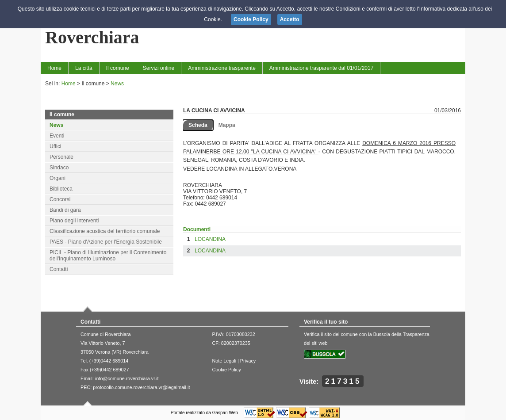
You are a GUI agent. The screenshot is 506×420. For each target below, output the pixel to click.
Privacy (248, 361)
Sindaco (59, 168)
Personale (61, 157)
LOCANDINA (210, 239)
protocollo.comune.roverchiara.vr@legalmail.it (141, 387)
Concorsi (60, 199)
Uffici (55, 146)
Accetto (290, 19)
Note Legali (224, 361)
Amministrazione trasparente (222, 68)
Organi (57, 178)
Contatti (59, 269)
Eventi (57, 136)
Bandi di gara (65, 210)
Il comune (118, 68)
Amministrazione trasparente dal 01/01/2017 (321, 68)
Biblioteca (61, 189)
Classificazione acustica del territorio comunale (105, 231)
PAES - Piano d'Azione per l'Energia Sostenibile (106, 242)
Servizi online (159, 68)
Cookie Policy (226, 370)
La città (84, 68)
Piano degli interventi (74, 221)
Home (54, 68)
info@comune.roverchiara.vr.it (127, 378)
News (117, 84)
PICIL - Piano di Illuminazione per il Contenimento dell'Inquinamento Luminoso (108, 256)
